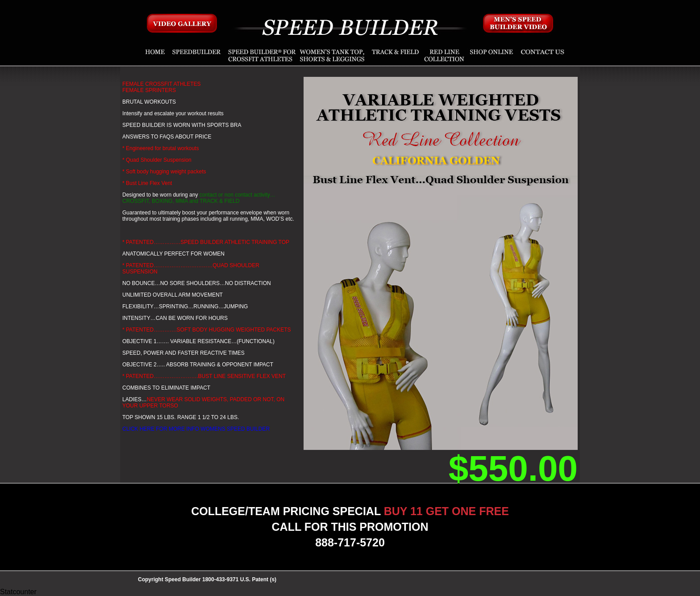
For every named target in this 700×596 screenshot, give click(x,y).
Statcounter (18, 592)
